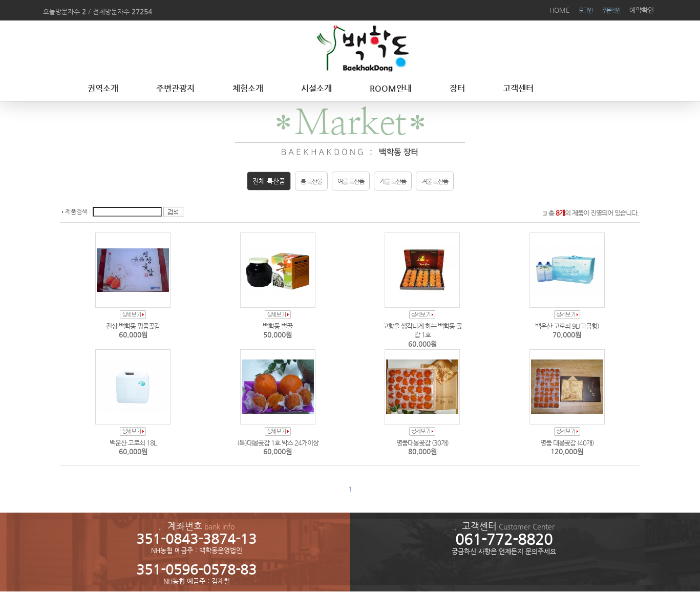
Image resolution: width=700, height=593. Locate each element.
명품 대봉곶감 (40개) (567, 443)
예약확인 (642, 10)
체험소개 (248, 88)
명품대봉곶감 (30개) (422, 443)
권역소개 (103, 88)
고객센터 (518, 88)
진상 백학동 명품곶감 (133, 326)
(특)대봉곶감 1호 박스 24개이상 (278, 443)
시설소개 (316, 88)
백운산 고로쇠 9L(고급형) (567, 326)
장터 (457, 88)
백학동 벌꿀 (278, 326)
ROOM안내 (391, 88)
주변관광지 (175, 88)
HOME (559, 10)
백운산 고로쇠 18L (133, 443)
